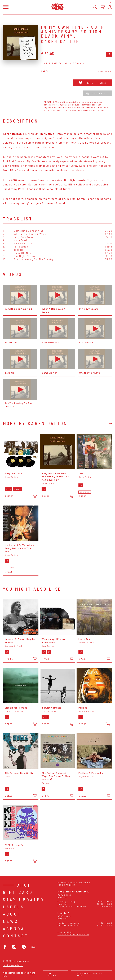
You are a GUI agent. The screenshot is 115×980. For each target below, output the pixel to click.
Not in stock (97, 93)
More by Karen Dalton (35, 423)
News (11, 921)
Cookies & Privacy (13, 965)
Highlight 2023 (49, 63)
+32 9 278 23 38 (66, 885)
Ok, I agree (53, 974)
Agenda (14, 928)
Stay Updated (24, 899)
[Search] (95, 7)
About (12, 914)
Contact (16, 936)
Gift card (18, 892)
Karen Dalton (60, 41)
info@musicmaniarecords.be (74, 883)
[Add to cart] (35, 496)
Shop (24, 885)
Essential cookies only (89, 974)
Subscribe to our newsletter (73, 934)
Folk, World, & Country (71, 63)
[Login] (110, 7)
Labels (14, 907)
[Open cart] (102, 7)
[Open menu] (6, 7)
